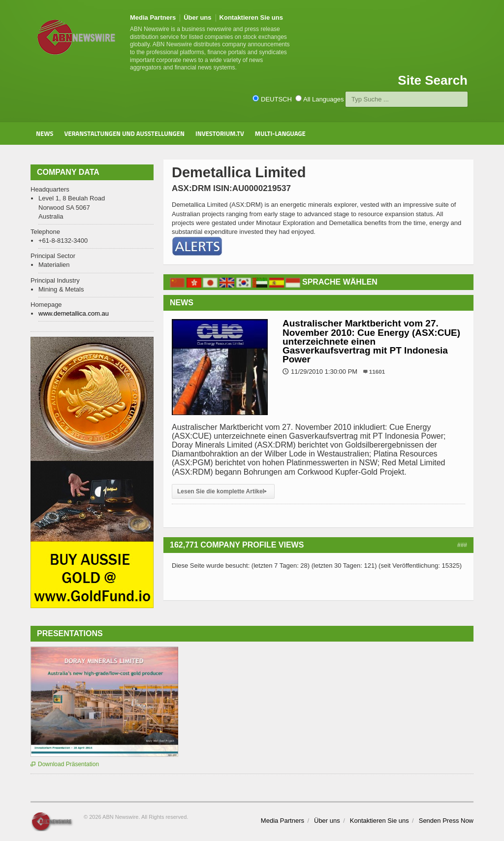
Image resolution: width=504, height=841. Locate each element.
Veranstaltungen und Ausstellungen (124, 133)
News (45, 133)
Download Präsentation (65, 764)
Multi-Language (280, 133)
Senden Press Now (446, 821)
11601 (377, 372)
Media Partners (153, 17)
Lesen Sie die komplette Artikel (223, 491)
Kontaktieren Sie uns (251, 17)
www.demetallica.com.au (74, 313)
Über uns (197, 17)
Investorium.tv (220, 133)
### (462, 545)
